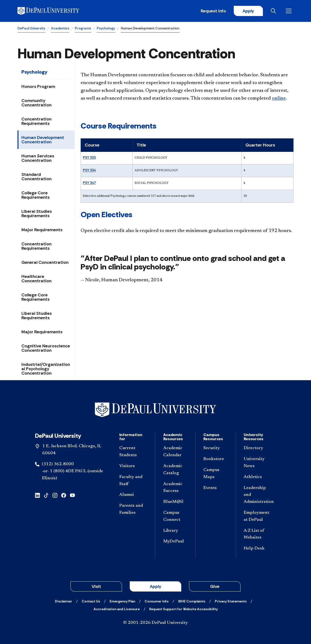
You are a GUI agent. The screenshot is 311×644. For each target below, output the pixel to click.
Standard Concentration (36, 177)
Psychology (106, 28)
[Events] (216, 488)
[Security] (216, 448)
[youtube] (72, 495)
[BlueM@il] (175, 502)
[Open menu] (290, 11)
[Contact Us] (91, 601)
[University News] (258, 463)
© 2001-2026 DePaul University (155, 623)
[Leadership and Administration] (258, 495)
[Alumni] (133, 495)
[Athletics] (258, 477)
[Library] (175, 531)
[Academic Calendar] (175, 452)
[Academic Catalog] (175, 470)
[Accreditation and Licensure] (117, 609)
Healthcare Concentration (36, 279)
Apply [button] (155, 586)
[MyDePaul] (175, 542)
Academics (60, 28)
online (279, 98)
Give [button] (215, 586)
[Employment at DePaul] (258, 516)
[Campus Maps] (216, 474)
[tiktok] (46, 495)
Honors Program (38, 86)
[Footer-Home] (155, 410)
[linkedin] (37, 495)
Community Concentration (36, 103)
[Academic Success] (175, 488)
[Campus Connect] (175, 516)
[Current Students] (133, 452)
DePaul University (31, 28)
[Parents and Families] (133, 509)
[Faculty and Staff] (133, 481)
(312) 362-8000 (58, 464)
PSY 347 (89, 183)
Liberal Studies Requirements (37, 214)
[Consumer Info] (157, 601)
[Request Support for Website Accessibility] (183, 609)
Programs (83, 28)
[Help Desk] (258, 549)
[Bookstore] (216, 459)
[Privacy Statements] (231, 601)
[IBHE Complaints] (192, 601)
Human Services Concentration (38, 158)
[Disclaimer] (64, 601)
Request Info (213, 11)
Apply (248, 11)
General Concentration (45, 262)
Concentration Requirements (36, 121)
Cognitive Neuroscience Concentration (46, 348)
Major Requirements (42, 230)
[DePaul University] (55, 11)
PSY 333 (89, 157)
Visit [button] (96, 586)
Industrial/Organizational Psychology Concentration (46, 369)
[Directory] (258, 448)
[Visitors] (133, 466)
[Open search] (274, 11)
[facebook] (64, 495)
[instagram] (55, 495)
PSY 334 (89, 170)
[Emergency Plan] (122, 601)
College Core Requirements (35, 195)
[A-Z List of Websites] (258, 534)
